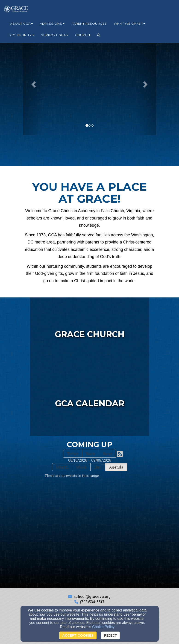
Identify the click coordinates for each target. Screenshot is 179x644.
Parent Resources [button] (89, 24)
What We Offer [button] (129, 24)
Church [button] (83, 35)
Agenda (116, 467)
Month (62, 467)
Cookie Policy (103, 627)
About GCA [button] (22, 24)
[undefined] (90, 401)
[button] (99, 35)
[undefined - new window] (90, 332)
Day (98, 467)
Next (107, 454)
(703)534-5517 (92, 602)
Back (91, 454)
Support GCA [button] (55, 35)
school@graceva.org (92, 596)
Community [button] (22, 35)
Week (81, 467)
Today (73, 454)
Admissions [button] (52, 24)
